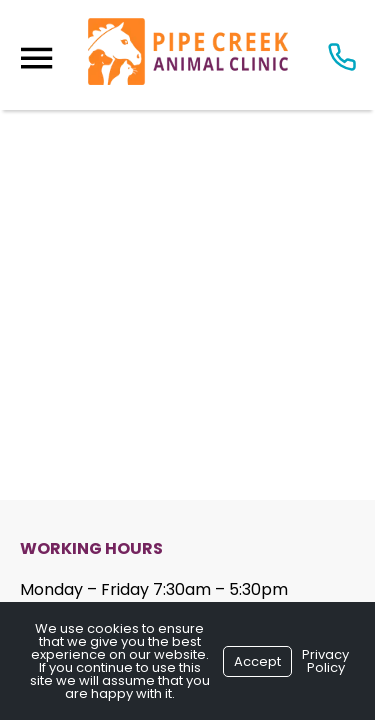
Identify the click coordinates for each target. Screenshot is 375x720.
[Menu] (36, 58)
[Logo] (188, 55)
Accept (257, 661)
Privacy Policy (325, 661)
